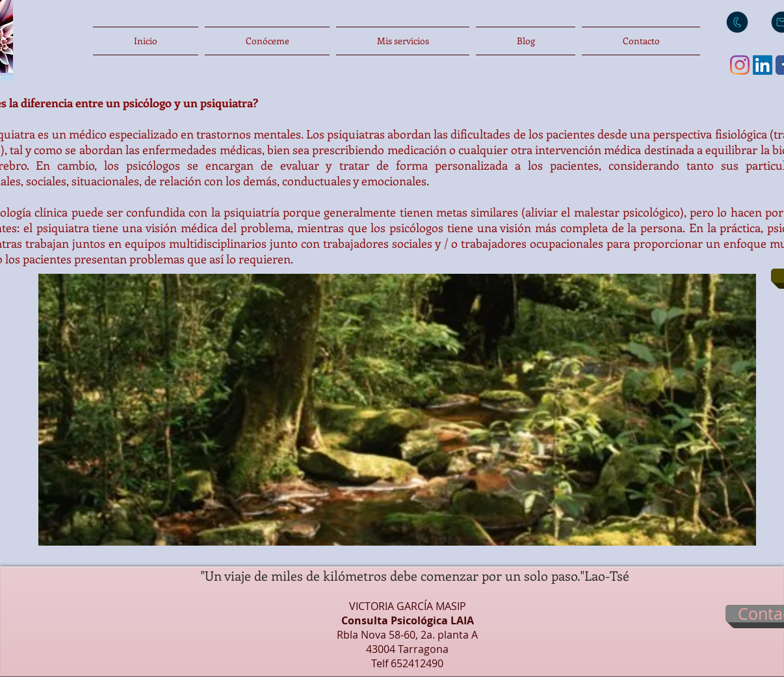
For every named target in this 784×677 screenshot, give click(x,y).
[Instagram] (740, 65)
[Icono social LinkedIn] (763, 65)
